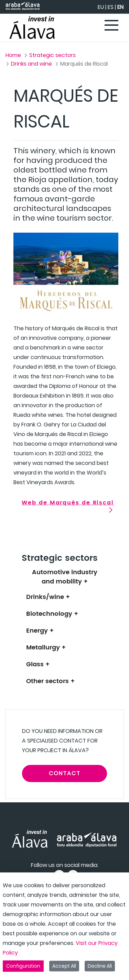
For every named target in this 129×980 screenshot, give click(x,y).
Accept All (64, 966)
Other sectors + (50, 681)
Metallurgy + (46, 648)
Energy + (40, 631)
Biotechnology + (52, 614)
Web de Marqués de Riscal (68, 503)
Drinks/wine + (48, 597)
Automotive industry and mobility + (65, 577)
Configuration (23, 966)
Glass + (38, 664)
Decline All (100, 966)
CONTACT (65, 773)
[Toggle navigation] (112, 26)
